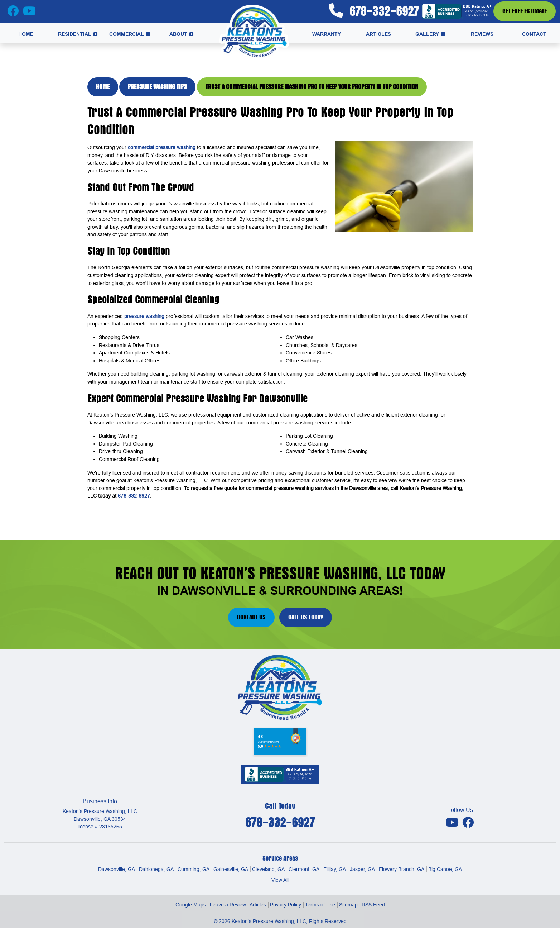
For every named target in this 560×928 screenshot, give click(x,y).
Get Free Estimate (525, 11)
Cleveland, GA (268, 869)
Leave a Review (228, 905)
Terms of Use (320, 905)
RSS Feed (373, 905)
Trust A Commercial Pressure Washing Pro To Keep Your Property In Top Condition (312, 87)
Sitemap (348, 905)
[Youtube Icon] (453, 822)
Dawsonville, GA (117, 869)
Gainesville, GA (231, 869)
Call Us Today (306, 617)
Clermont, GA (304, 869)
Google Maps (191, 905)
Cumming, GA (194, 869)
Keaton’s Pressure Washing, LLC (269, 921)
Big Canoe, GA (445, 869)
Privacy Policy (286, 905)
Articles (258, 905)
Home (103, 87)
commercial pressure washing (162, 147)
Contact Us (251, 617)
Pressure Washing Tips (157, 87)
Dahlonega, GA (156, 869)
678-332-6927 (374, 11)
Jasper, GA (362, 869)
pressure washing (144, 316)
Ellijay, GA (335, 869)
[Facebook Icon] (14, 13)
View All (280, 880)
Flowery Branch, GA (402, 869)
